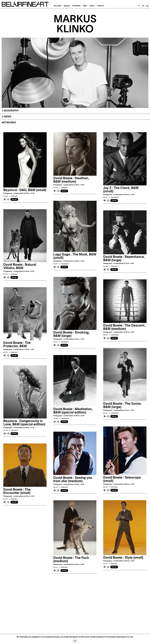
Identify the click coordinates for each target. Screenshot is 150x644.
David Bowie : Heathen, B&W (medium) (71, 180)
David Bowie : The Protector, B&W (17, 344)
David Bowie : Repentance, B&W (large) (124, 258)
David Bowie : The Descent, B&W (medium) (124, 327)
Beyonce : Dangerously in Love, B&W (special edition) (24, 423)
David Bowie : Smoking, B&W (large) (71, 334)
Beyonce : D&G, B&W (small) (25, 190)
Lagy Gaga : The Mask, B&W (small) (75, 256)
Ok (75, 641)
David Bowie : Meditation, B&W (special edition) (73, 411)
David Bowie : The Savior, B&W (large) (122, 405)
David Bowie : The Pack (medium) (71, 559)
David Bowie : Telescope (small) (122, 479)
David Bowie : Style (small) (123, 558)
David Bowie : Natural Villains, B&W (20, 266)
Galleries (57, 6)
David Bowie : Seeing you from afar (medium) (73, 479)
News (85, 6)
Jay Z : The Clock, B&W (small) (121, 190)
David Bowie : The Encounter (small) (17, 491)
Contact (101, 6)
